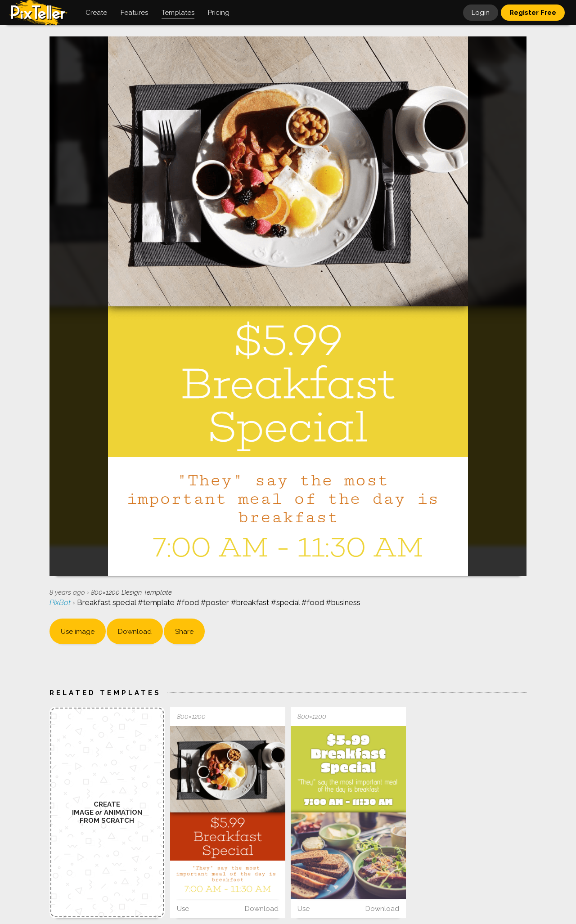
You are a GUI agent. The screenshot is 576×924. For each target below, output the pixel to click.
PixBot (61, 602)
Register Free (533, 13)
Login (481, 13)
